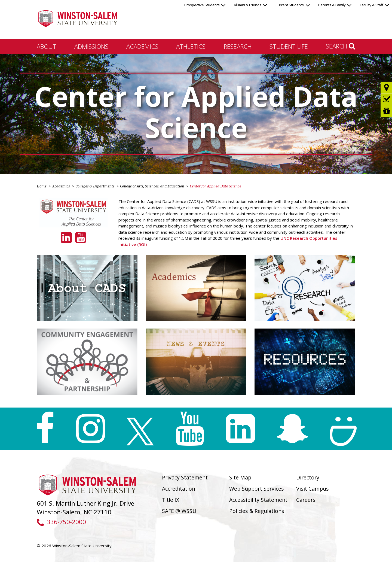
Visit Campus (313, 489)
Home (42, 186)
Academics (142, 46)
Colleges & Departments (95, 186)
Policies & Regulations (257, 511)
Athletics (191, 46)
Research (238, 46)
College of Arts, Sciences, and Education (152, 186)
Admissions (91, 46)
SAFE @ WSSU (179, 511)
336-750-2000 (61, 522)
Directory (308, 477)
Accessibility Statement (258, 500)
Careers (306, 500)
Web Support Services (257, 489)
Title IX (171, 500)
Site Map (240, 477)
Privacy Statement (185, 477)
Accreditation (179, 489)
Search (341, 46)
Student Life (289, 46)
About (47, 46)
